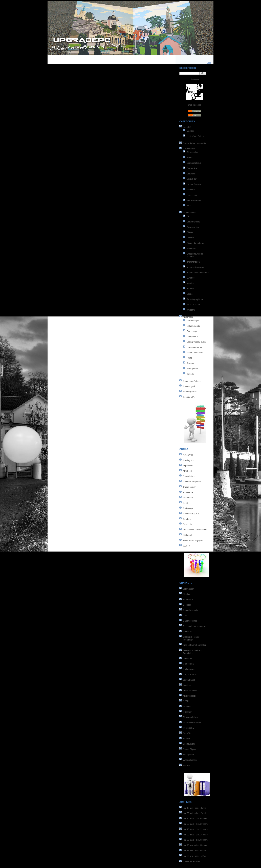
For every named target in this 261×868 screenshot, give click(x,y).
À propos (194, 79)
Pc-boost (187, 707)
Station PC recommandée (195, 143)
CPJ (185, 616)
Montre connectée (195, 353)
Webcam (191, 310)
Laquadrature (189, 680)
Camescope (192, 331)
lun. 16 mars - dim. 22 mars (195, 829)
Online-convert (190, 487)
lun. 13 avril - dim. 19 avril (195, 808)
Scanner (191, 289)
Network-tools (189, 476)
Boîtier (190, 158)
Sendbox (187, 519)
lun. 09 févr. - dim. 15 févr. (195, 856)
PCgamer (187, 712)
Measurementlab (191, 691)
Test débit (187, 535)
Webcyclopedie (190, 760)
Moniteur (191, 283)
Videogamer (189, 755)
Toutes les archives (192, 861)
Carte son (191, 174)
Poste (186, 503)
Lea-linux (187, 685)
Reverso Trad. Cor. (192, 514)
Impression (188, 466)
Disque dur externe (195, 243)
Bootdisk (187, 605)
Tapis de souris (193, 305)
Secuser (187, 739)
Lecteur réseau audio (196, 342)
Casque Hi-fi (192, 337)
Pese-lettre (188, 498)
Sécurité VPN (189, 397)
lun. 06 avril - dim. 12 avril (195, 813)
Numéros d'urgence (192, 482)
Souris (190, 294)
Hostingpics (188, 460)
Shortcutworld (189, 744)
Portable (191, 363)
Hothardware (189, 669)
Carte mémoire (193, 222)
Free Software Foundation (195, 645)
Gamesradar (189, 664)
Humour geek (189, 386)
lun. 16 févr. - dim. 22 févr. (195, 851)
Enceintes (191, 248)
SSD (189, 206)
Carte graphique (194, 163)
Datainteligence (190, 621)
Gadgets (191, 131)
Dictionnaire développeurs (195, 626)
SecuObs (187, 733)
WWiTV (187, 546)
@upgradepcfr (194, 105)
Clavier (190, 232)
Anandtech (188, 600)
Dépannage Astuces (192, 381)
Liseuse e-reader (194, 347)
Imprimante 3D (193, 262)
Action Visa (188, 455)
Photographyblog (191, 717)
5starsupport (189, 589)
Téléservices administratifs (195, 530)
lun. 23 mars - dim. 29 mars (195, 824)
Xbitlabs (187, 765)
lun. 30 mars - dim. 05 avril (195, 819)
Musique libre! (189, 696)
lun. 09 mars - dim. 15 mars (195, 835)
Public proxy (189, 728)
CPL (189, 216)
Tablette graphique (195, 299)
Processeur (192, 195)
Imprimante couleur (195, 267)
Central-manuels (190, 610)
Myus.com (188, 471)
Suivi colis (188, 524)
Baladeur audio (194, 326)
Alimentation (192, 152)
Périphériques (189, 213)
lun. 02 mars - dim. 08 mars (195, 840)
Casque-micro (193, 227)
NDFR (186, 701)
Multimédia (188, 317)
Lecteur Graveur (194, 184)
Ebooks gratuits (190, 392)
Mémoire (191, 190)
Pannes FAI (188, 492)
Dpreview (187, 632)
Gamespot (188, 659)
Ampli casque (193, 321)
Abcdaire (187, 594)
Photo (189, 358)
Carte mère (192, 168)
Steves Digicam (190, 749)
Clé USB (191, 238)
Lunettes (191, 278)
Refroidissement (194, 200)
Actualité (187, 127)
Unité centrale (189, 149)
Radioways (188, 508)
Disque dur (192, 179)
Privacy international (192, 723)
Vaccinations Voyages (193, 540)
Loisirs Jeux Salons (195, 136)
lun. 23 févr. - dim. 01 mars (195, 845)
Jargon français (190, 675)
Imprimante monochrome (198, 273)
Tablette (190, 374)
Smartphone (192, 369)
